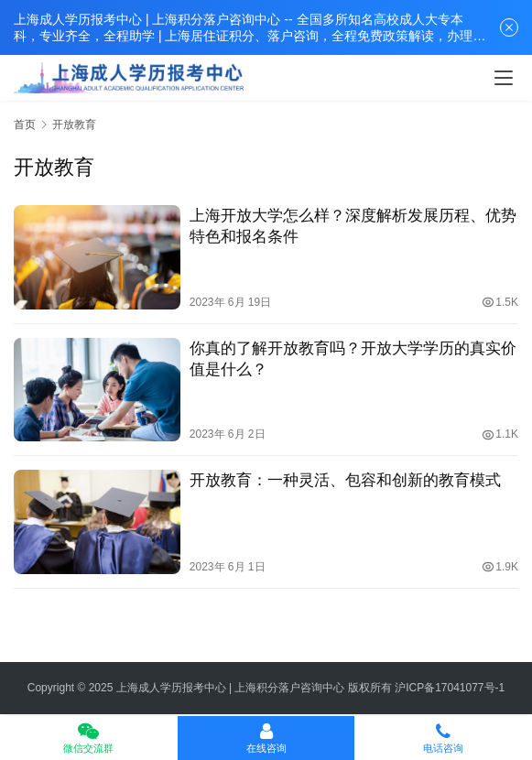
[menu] (504, 78)
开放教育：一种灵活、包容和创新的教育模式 (345, 480)
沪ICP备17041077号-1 (450, 688)
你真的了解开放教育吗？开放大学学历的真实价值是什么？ (353, 359)
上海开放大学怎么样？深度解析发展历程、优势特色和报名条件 (353, 226)
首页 (25, 125)
